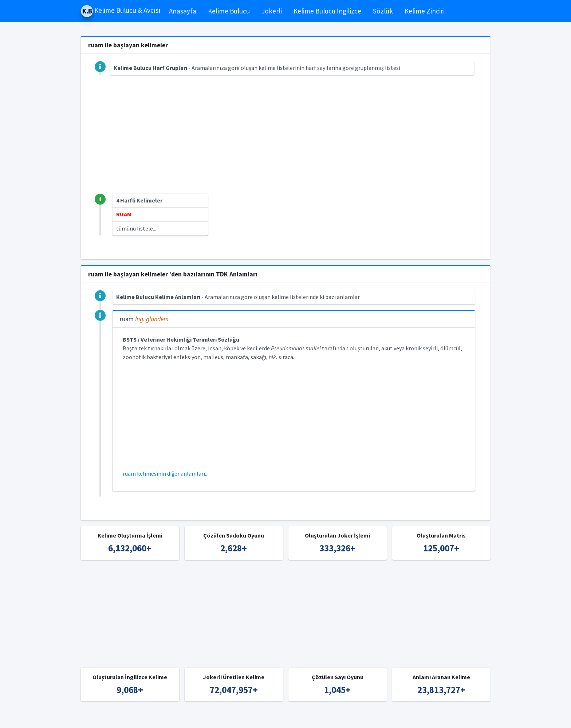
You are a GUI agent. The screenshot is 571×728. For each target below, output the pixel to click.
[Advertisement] (286, 143)
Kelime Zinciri (425, 11)
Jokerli (272, 11)
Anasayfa (183, 11)
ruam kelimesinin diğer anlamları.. (165, 473)
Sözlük (383, 11)
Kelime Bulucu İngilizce (327, 11)
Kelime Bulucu (229, 11)
